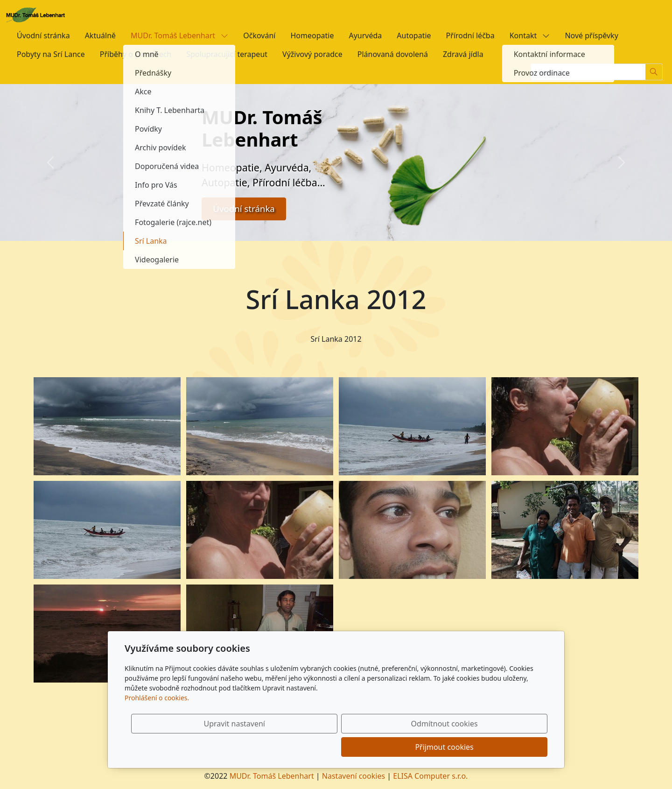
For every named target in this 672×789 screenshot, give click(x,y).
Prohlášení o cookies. (157, 721)
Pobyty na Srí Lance (51, 54)
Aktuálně (100, 35)
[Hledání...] (588, 72)
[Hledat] (654, 72)
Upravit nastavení (316, 747)
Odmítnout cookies (409, 747)
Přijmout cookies (502, 747)
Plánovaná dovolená (393, 54)
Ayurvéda (365, 35)
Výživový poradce (312, 54)
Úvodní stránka (43, 35)
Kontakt (530, 35)
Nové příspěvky (591, 35)
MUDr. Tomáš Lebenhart (179, 35)
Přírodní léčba (470, 35)
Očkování (259, 35)
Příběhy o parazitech (136, 54)
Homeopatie (312, 35)
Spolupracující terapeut (227, 54)
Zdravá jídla (463, 54)
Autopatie (414, 35)
